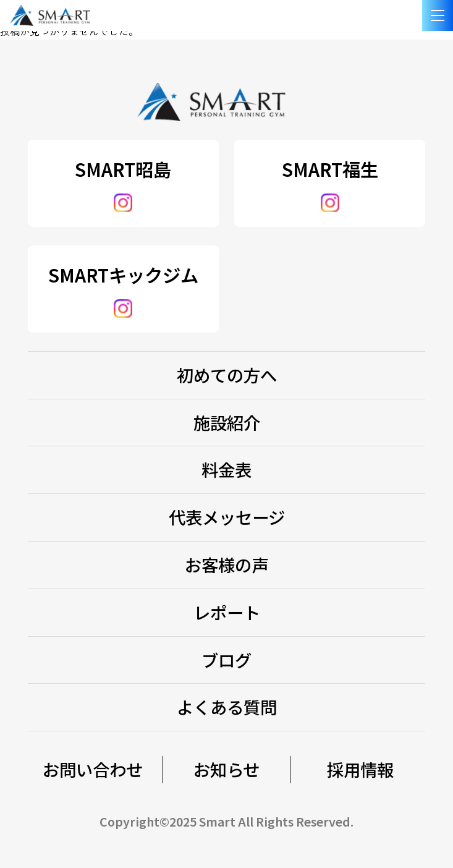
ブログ (226, 660)
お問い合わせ (93, 769)
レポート (227, 612)
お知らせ (226, 769)
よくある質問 (227, 707)
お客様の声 (226, 564)
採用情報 (360, 769)
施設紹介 (227, 422)
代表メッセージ (227, 517)
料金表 (226, 469)
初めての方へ (227, 375)
